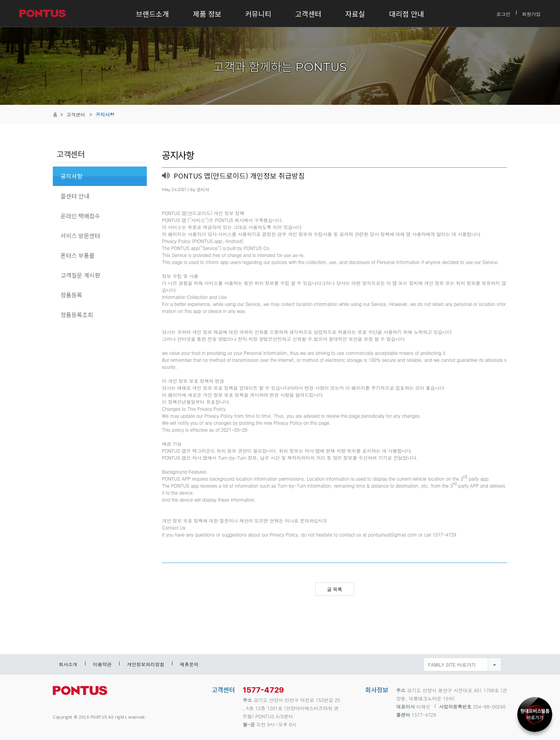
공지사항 (105, 114)
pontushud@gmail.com (393, 534)
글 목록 (335, 589)
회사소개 (68, 664)
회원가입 (531, 13)
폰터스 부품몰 (78, 255)
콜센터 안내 (75, 196)
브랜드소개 (152, 14)
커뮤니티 (258, 14)
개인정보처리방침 (146, 664)
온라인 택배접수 (80, 216)
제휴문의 (189, 664)
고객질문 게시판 (80, 275)
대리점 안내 (407, 14)
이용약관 (102, 664)
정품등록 (71, 295)
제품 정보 (207, 14)
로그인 (503, 13)
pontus (80, 694)
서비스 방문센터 (80, 235)
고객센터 (308, 14)
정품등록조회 (77, 315)
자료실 (355, 14)
